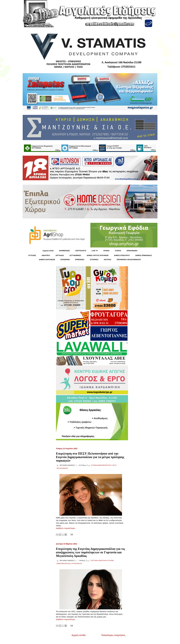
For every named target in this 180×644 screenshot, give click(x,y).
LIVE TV (95, 251)
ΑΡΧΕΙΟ (106, 251)
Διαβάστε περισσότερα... (66, 528)
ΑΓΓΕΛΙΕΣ (32, 255)
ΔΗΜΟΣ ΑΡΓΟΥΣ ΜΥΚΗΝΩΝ (98, 255)
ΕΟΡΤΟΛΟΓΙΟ (81, 251)
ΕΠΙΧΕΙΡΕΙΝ (65, 260)
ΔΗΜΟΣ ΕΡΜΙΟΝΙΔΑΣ (144, 255)
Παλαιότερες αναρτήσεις (113, 635)
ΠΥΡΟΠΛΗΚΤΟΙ (77, 564)
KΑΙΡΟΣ (118, 251)
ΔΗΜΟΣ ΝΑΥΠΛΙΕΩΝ (47, 260)
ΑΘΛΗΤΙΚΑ (46, 255)
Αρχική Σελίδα (48, 251)
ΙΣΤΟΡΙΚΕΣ (94, 260)
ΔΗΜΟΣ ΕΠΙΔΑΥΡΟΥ (122, 255)
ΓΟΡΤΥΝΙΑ (94, 561)
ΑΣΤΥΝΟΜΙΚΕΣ (75, 255)
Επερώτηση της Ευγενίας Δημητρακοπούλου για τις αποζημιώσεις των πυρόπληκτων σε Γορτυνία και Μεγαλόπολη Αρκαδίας (91, 552)
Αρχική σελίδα (79, 635)
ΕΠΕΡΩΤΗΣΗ (102, 561)
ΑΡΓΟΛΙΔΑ (60, 255)
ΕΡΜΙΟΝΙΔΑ (80, 260)
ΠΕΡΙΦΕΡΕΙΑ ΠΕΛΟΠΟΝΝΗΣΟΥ (129, 260)
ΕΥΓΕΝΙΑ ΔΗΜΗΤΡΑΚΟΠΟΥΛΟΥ (101, 465)
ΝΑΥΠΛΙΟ (107, 260)
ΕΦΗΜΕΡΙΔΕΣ (65, 251)
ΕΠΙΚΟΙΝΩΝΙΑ (132, 251)
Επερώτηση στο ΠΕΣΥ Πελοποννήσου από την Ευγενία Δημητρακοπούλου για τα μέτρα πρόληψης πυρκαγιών (90, 457)
